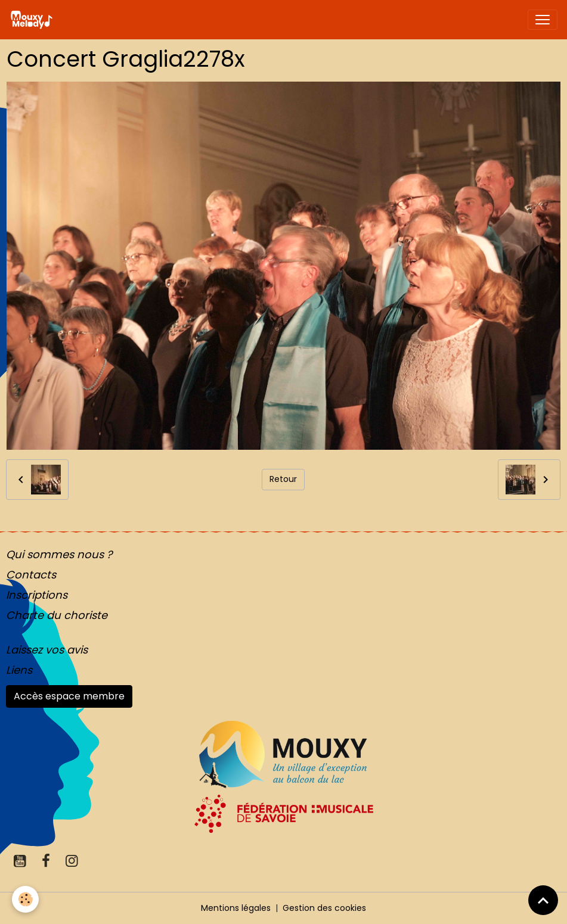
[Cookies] (25, 899)
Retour (283, 479)
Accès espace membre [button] (69, 696)
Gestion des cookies (324, 908)
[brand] (34, 20)
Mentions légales (236, 908)
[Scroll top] (543, 900)
